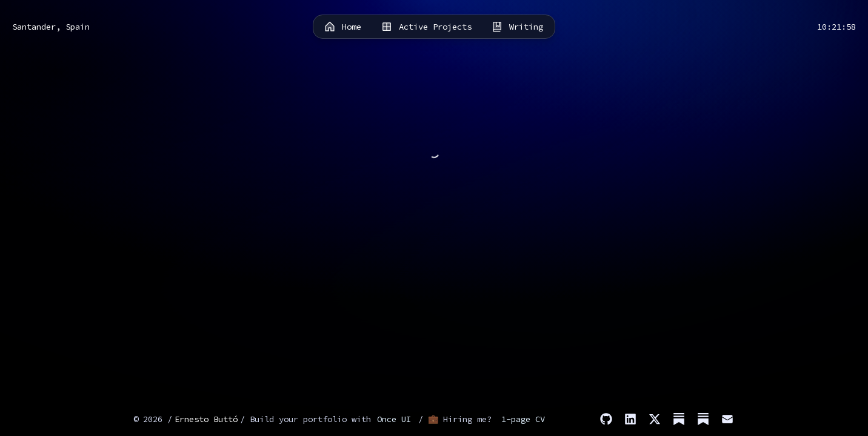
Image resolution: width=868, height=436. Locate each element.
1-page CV (523, 419)
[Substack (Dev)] (703, 419)
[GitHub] (606, 419)
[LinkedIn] (630, 419)
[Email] (727, 419)
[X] (655, 419)
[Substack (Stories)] (679, 419)
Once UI (394, 419)
